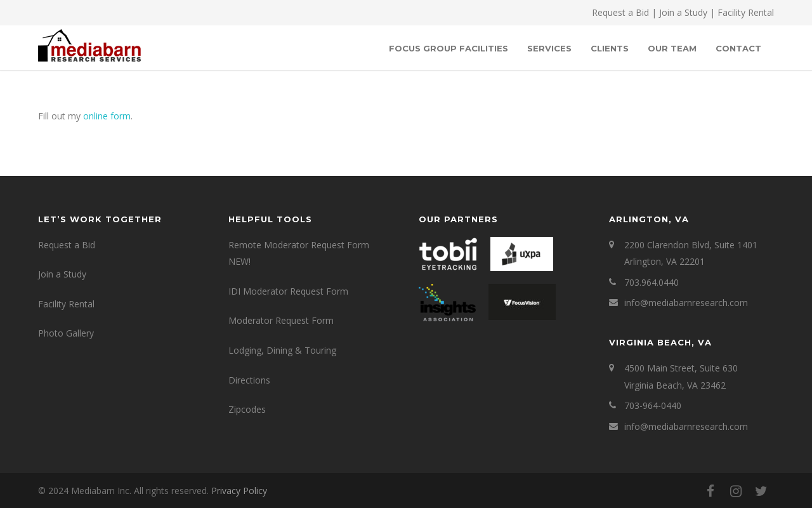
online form (107, 116)
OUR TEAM (672, 48)
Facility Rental (746, 12)
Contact (738, 48)
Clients (610, 48)
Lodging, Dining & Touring (282, 350)
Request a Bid (620, 12)
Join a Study (683, 12)
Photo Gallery (66, 333)
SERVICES (549, 48)
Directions (249, 380)
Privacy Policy (239, 491)
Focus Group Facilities (449, 48)
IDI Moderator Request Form (288, 291)
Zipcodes (247, 409)
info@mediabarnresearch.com (686, 303)
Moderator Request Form (281, 320)
